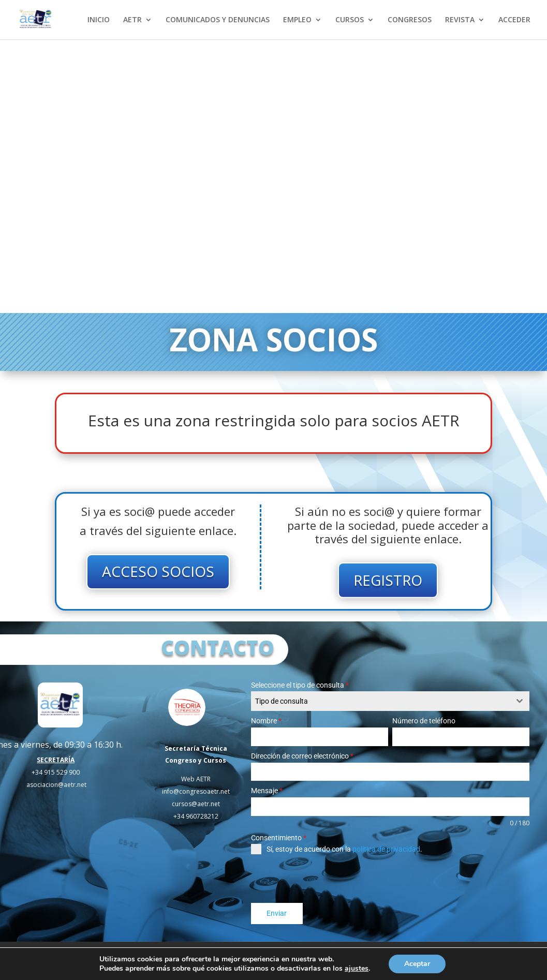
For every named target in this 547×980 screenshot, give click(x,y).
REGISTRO (388, 580)
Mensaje (267, 791)
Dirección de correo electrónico (302, 756)
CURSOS (350, 20)
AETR (132, 20)
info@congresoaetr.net (196, 791)
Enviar (277, 913)
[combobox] (390, 701)
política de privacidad (386, 849)
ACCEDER (514, 20)
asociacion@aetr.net (56, 785)
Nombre (266, 721)
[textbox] (380, 701)
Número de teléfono (424, 721)
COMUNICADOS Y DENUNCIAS (218, 20)
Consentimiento (279, 838)
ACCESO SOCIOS (158, 571)
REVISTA (460, 20)
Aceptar (417, 964)
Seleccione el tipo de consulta (300, 685)
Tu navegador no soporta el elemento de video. (273, 176)
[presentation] (330, 879)
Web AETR (196, 779)
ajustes (357, 969)
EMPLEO (297, 20)
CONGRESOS (410, 20)
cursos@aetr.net (196, 804)
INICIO (99, 20)
